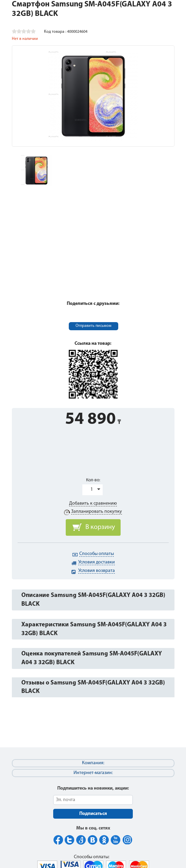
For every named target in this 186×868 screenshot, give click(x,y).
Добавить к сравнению (93, 503)
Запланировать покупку (97, 512)
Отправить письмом (94, 326)
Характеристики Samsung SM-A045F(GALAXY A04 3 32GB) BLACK (94, 629)
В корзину (100, 527)
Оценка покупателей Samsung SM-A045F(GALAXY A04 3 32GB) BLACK (92, 658)
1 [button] (92, 490)
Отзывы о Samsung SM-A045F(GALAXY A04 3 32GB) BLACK (93, 687)
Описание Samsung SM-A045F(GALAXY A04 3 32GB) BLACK (93, 600)
